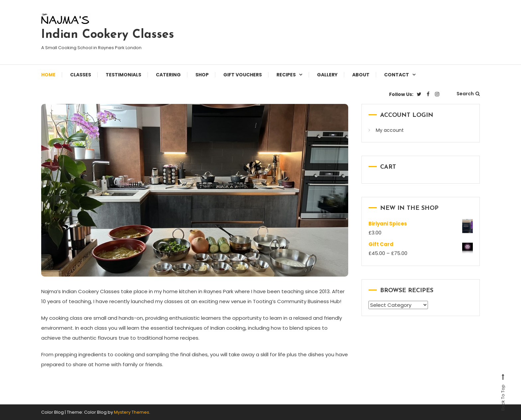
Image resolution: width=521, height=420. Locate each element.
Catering (168, 75)
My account (390, 130)
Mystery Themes (132, 412)
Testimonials (123, 75)
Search (468, 94)
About (361, 75)
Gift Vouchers (243, 75)
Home (48, 75)
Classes (81, 75)
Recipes (286, 75)
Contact (397, 75)
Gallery (327, 75)
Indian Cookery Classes (108, 35)
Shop (202, 75)
